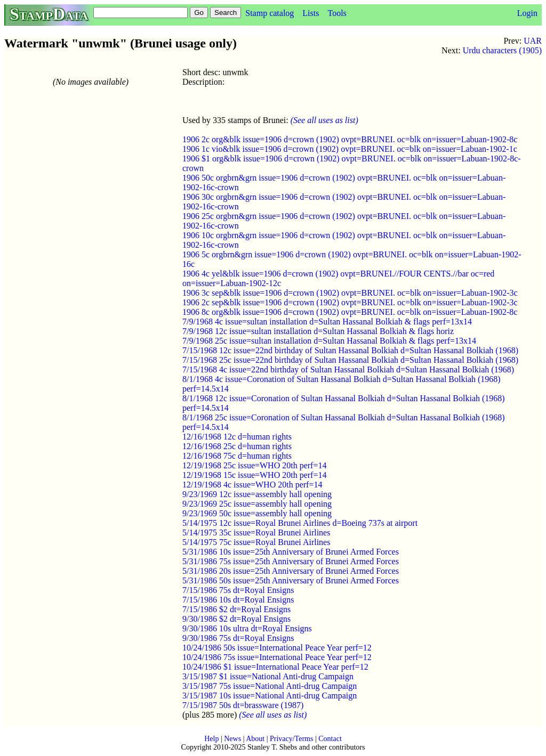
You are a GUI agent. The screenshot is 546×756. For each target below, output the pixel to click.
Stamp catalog (270, 13)
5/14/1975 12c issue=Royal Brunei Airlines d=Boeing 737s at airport (300, 523)
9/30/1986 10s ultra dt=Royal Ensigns (247, 628)
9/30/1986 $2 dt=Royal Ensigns (236, 619)
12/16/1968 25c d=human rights (237, 446)
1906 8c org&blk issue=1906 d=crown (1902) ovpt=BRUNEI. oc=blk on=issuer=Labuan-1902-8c (350, 312)
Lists (311, 13)
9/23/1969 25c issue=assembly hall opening (257, 504)
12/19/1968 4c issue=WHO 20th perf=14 (252, 485)
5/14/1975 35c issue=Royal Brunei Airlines (256, 533)
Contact (330, 739)
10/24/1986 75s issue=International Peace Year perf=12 (277, 657)
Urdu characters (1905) (502, 50)
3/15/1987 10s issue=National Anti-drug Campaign (270, 696)
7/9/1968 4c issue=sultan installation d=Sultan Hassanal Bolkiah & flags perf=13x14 (327, 322)
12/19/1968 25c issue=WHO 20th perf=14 (254, 465)
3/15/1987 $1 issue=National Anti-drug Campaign (268, 676)
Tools (337, 13)
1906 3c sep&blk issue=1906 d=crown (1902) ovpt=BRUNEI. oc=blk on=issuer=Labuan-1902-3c (350, 293)
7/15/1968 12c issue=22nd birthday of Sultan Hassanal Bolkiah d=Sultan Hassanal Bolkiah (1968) (350, 350)
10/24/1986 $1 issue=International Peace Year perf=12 (275, 667)
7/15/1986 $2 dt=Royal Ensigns (236, 609)
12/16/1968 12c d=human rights (237, 437)
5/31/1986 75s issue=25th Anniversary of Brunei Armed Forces (291, 561)
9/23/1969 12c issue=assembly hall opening (257, 494)
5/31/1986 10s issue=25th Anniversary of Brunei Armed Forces (291, 552)
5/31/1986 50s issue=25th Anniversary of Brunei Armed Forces (291, 580)
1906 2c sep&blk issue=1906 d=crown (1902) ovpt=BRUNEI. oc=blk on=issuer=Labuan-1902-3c (350, 302)
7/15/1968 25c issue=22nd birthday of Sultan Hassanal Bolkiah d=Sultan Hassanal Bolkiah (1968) (350, 360)
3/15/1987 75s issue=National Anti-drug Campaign (270, 686)
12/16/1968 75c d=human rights (237, 456)
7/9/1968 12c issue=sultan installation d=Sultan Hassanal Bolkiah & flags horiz (318, 331)
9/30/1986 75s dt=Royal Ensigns (238, 638)
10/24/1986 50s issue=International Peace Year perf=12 (277, 648)
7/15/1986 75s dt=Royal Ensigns (238, 590)
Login (527, 13)
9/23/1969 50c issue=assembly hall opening (257, 513)
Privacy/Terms (291, 739)
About (255, 739)
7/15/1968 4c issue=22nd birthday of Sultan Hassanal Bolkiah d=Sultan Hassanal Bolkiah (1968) (348, 369)
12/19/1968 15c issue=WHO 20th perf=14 (254, 475)
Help (211, 739)
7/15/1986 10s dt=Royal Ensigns (238, 600)
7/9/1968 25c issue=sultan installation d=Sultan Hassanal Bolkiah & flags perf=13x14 (329, 341)
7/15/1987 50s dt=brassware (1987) (243, 705)
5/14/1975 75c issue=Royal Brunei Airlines (256, 542)
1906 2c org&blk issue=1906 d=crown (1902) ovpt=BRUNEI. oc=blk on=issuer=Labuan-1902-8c (350, 139)
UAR (533, 41)
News (232, 739)
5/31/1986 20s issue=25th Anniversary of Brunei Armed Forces (291, 571)
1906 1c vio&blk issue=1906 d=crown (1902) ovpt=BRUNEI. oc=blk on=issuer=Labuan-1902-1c (350, 149)
